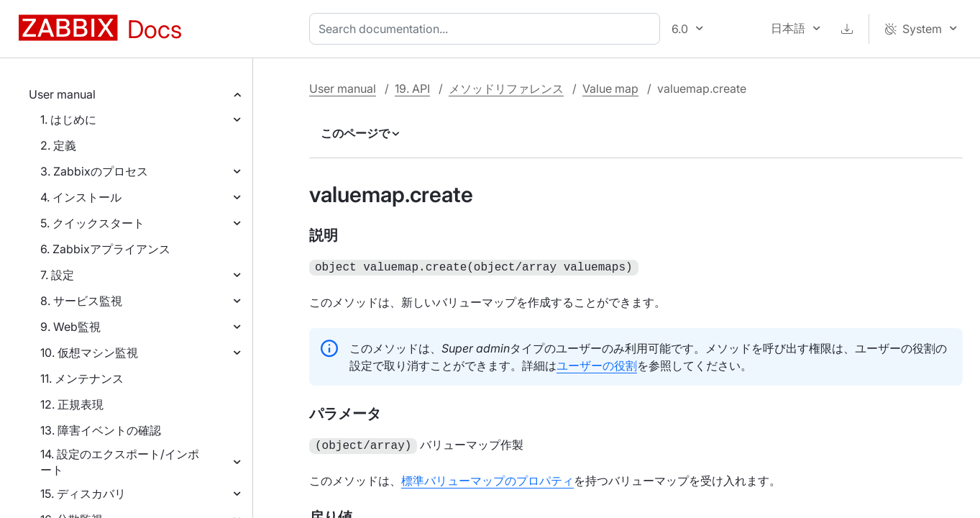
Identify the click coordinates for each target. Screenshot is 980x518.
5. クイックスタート (92, 223)
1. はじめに (68, 119)
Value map (610, 88)
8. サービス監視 (81, 301)
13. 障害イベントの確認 (101, 430)
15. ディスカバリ (83, 494)
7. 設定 (57, 275)
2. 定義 (58, 145)
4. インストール (81, 197)
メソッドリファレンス (506, 88)
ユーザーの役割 (597, 364)
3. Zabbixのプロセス (94, 171)
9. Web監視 (70, 327)
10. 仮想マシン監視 (89, 353)
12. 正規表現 (72, 404)
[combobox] (487, 29)
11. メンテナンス (82, 378)
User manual (62, 94)
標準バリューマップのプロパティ (487, 478)
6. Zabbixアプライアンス (105, 249)
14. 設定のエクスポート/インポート (120, 462)
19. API (412, 88)
